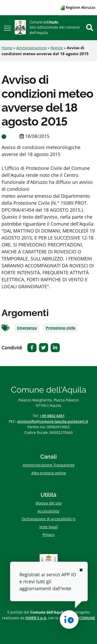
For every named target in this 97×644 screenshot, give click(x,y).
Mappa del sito (49, 503)
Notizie (57, 48)
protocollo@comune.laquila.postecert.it (53, 421)
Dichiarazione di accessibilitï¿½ (49, 519)
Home (7, 48)
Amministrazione (31, 48)
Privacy (48, 535)
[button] (7, 28)
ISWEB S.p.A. (36, 618)
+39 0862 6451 (52, 416)
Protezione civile (61, 328)
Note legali (49, 527)
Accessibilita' (49, 511)
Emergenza (27, 328)
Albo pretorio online (49, 473)
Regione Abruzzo (78, 7)
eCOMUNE (86, 618)
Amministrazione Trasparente (49, 465)
